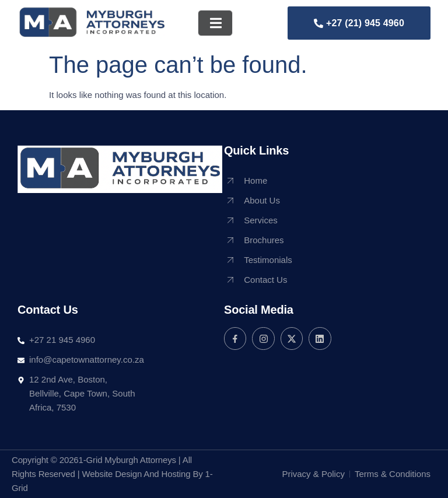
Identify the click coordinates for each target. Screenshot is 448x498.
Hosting (176, 474)
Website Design (112, 474)
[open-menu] (215, 23)
